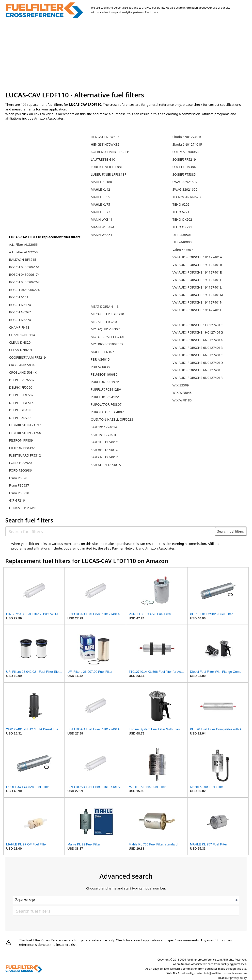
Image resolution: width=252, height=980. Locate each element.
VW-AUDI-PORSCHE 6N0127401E (197, 370)
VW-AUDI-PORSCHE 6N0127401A (198, 340)
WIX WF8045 (182, 393)
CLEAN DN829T (21, 350)
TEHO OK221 (182, 227)
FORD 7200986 (20, 470)
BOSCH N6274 (20, 320)
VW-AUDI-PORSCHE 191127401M (198, 295)
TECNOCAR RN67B (187, 197)
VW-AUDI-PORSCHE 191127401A (197, 257)
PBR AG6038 (100, 367)
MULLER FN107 (102, 352)
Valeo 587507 (183, 250)
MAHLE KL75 (101, 204)
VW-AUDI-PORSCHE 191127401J (197, 280)
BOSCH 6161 (19, 297)
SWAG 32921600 (185, 189)
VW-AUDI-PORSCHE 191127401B (197, 265)
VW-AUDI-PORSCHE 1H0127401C (198, 325)
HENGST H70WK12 (105, 144)
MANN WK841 (102, 219)
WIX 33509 (181, 385)
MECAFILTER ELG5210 (107, 314)
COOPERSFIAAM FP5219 (27, 357)
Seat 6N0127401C (104, 450)
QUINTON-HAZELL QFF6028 (112, 419)
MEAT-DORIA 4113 (105, 306)
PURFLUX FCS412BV (106, 389)
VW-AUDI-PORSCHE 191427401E (197, 310)
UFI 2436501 (182, 235)
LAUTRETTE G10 (103, 159)
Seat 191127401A (104, 427)
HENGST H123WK (22, 508)
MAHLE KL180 (101, 182)
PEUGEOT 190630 (104, 374)
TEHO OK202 (182, 219)
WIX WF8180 (182, 400)
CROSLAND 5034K (23, 372)
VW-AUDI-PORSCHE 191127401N (197, 302)
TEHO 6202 (181, 204)
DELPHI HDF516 (21, 403)
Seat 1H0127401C (104, 442)
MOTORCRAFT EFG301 (108, 337)
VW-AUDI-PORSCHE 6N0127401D (198, 363)
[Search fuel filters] (110, 531)
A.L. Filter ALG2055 (23, 245)
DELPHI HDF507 (21, 395)
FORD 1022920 (20, 463)
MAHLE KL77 (101, 212)
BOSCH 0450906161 (24, 267)
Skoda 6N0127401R (187, 144)
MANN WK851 (102, 235)
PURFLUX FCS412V (105, 397)
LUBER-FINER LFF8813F (109, 174)
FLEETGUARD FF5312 (25, 455)
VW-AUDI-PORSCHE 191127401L (197, 287)
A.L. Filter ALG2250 (23, 252)
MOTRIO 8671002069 (107, 344)
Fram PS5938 (19, 493)
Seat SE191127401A (106, 465)
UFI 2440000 (182, 242)
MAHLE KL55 (101, 197)
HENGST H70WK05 (105, 137)
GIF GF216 (17, 500)
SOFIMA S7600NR (186, 152)
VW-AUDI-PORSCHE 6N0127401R (198, 378)
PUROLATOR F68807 (106, 404)
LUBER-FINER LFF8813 (108, 167)
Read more (152, 12)
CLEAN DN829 (20, 342)
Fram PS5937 (19, 485)
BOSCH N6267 (20, 312)
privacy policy (238, 978)
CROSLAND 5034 (22, 365)
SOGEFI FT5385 (184, 174)
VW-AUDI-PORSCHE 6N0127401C (198, 355)
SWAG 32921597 (185, 182)
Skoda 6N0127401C (187, 137)
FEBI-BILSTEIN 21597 (25, 425)
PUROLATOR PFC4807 (107, 412)
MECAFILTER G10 (104, 322)
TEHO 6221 (181, 212)
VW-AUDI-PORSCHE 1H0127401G (198, 332)
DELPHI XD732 (20, 418)
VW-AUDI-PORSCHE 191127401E (197, 272)
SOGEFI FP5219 (184, 159)
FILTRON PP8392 (22, 448)
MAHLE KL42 (101, 189)
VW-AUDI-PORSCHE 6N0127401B (198, 348)
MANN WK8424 (102, 227)
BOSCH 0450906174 (24, 275)
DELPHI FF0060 (21, 387)
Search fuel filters (231, 531)
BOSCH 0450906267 (24, 282)
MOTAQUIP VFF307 (105, 329)
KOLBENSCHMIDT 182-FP (110, 152)
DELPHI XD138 (20, 410)
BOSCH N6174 (20, 305)
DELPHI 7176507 (22, 380)
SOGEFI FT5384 (184, 167)
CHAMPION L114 (22, 335)
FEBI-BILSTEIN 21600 (25, 433)
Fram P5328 (18, 478)
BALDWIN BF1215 (23, 260)
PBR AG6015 (100, 359)
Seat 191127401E (104, 435)
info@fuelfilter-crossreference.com (226, 973)
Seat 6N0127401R (104, 457)
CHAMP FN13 (19, 327)
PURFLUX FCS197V (105, 382)
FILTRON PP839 (21, 440)
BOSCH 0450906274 (24, 290)
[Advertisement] (126, 55)
